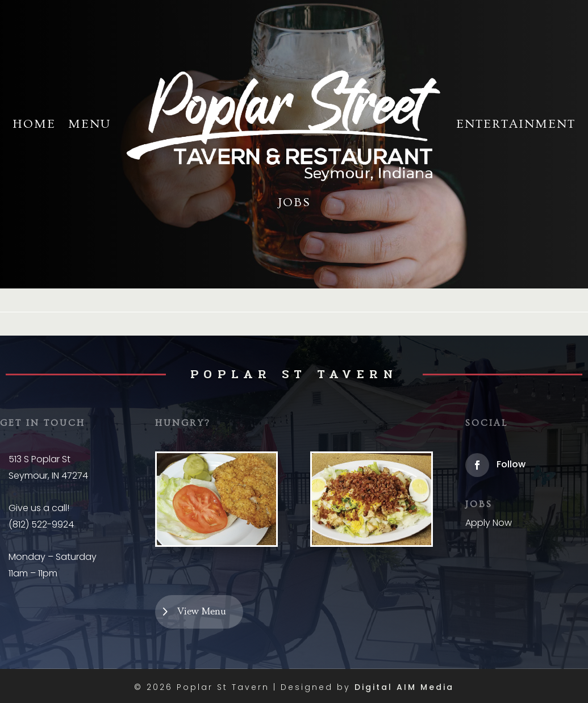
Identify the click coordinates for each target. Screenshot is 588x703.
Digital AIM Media (404, 688)
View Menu (204, 612)
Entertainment (516, 124)
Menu (89, 124)
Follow (511, 464)
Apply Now (489, 523)
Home (34, 124)
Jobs (294, 202)
